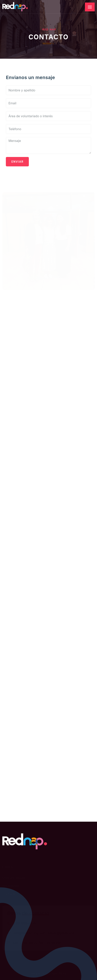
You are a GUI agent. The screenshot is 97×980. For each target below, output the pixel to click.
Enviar (17, 162)
